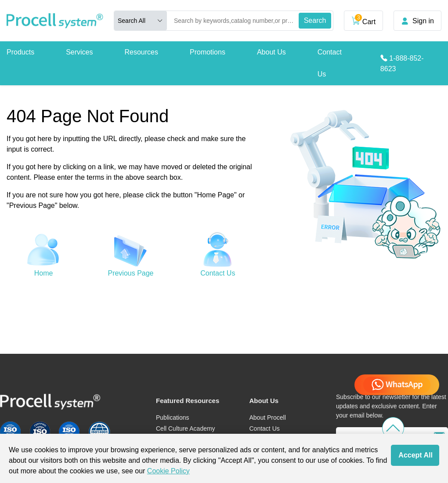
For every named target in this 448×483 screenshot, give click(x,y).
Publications (173, 418)
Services (79, 52)
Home (44, 273)
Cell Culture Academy (186, 429)
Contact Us (330, 63)
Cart (363, 20)
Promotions (208, 52)
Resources (141, 52)
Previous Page (130, 273)
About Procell (268, 418)
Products (20, 52)
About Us (271, 52)
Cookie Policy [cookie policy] (168, 471)
